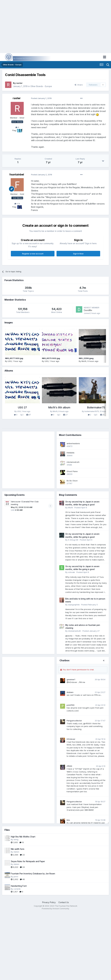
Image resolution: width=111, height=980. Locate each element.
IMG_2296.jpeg (86, 358)
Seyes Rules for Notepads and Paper (28, 861)
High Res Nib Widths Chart (23, 837)
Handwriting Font (19, 886)
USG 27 (22, 407)
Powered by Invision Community (55, 909)
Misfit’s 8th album (59, 407)
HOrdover (71, 739)
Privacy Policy (49, 902)
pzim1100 (71, 705)
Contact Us (64, 902)
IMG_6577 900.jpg (14, 358)
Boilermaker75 (96, 407)
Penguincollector (74, 721)
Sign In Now (78, 254)
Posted (41, 98)
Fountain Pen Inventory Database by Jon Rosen (33, 874)
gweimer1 (71, 679)
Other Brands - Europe (41, 86)
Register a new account (33, 254)
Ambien (70, 692)
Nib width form (18, 849)
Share (79, 85)
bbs (68, 820)
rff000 (69, 766)
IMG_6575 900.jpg (51, 358)
